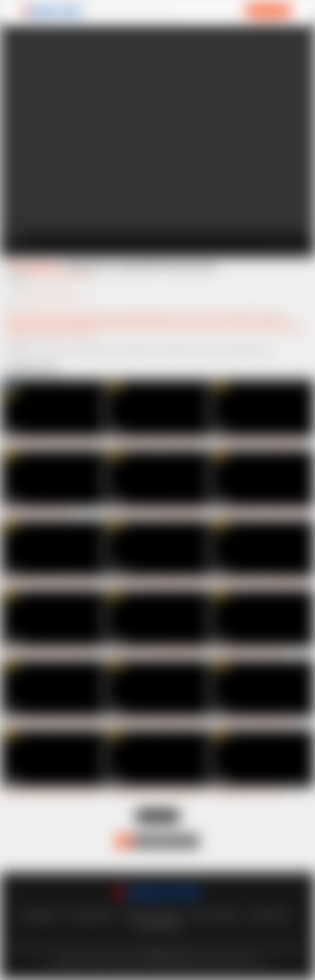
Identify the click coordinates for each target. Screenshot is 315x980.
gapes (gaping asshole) (148, 315)
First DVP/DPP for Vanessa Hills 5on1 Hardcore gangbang (164, 443)
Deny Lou (81, 275)
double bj (246, 321)
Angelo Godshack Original (49, 296)
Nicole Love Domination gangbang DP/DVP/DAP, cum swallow (168, 652)
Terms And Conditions (153, 915)
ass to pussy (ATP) (25, 321)
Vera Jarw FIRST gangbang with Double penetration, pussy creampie (69, 792)
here (72, 960)
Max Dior (56, 275)
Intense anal (143, 327)
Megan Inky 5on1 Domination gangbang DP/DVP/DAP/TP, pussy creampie (179, 513)
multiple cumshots (201, 327)
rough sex (52, 333)
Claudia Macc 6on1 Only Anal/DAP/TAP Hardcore (157, 582)
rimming (15, 333)
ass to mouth (265, 315)
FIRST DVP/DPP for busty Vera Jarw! (249, 792)
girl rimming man (43, 327)
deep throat (194, 321)
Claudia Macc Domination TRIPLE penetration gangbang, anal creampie (177, 722)
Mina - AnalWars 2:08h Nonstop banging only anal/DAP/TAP (62, 652)
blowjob (170, 321)
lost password (38, 915)
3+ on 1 (182, 315)
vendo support (268, 915)
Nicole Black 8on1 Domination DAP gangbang (258, 443)
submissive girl (81, 333)
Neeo (36, 275)
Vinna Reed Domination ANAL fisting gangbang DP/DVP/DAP (167, 792)
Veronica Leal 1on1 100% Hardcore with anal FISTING (56, 722)
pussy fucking (291, 327)
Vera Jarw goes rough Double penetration (254, 722)
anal (197, 315)
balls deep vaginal (140, 321)
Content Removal (157, 926)
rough (33, 333)
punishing (234, 327)
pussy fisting (260, 327)
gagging (14, 327)
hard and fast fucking (106, 327)
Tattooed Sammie (33, 266)
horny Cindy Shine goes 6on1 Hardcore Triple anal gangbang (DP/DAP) (71, 443)
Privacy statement (215, 915)
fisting (115, 315)
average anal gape (66, 321)
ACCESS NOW (268, 11)
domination (221, 321)
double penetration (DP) (32, 315)
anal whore (237, 315)
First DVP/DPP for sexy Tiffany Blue (249, 652)
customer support (90, 915)
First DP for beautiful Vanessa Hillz (38, 513)
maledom (169, 327)
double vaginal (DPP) (83, 315)
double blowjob (275, 321)
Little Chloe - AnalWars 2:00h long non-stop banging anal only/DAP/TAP (73, 582)
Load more (158, 816)
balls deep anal (103, 321)
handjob (72, 327)
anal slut (213, 315)
